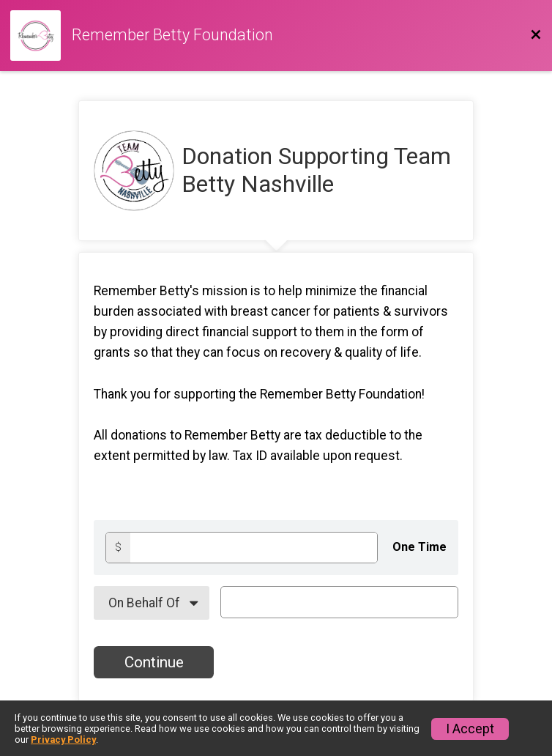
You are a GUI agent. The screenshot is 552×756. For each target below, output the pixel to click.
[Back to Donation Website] (536, 35)
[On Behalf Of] (152, 603)
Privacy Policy (63, 740)
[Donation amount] (254, 548)
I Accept (470, 729)
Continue (154, 662)
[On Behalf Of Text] (339, 602)
